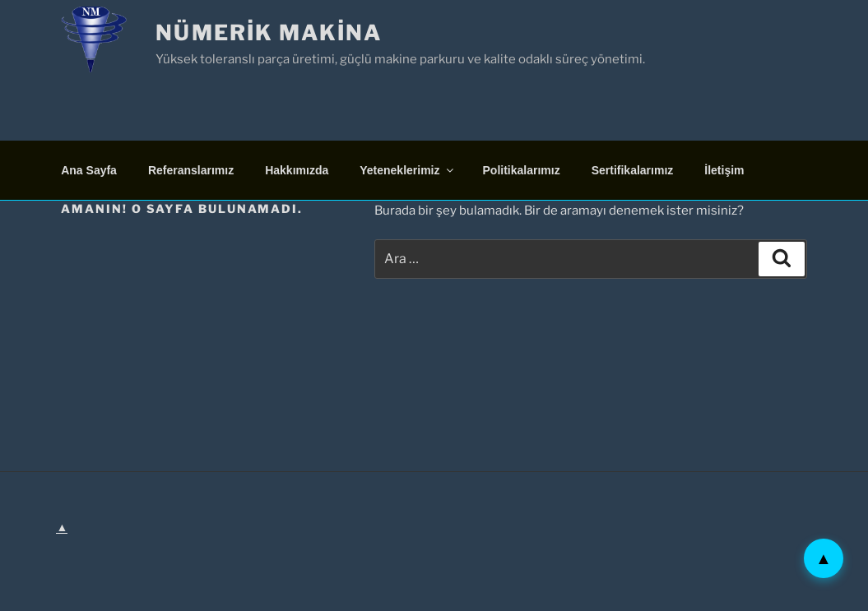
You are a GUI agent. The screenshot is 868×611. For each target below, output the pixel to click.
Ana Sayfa (89, 170)
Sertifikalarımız (633, 170)
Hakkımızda (297, 170)
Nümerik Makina (269, 32)
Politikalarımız (522, 170)
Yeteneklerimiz (407, 170)
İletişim (724, 170)
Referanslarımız (191, 170)
